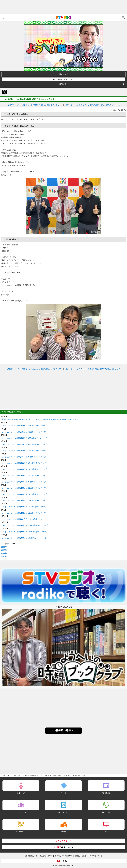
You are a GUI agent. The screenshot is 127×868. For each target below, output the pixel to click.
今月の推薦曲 (106, 812)
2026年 (4, 547)
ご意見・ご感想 (81, 856)
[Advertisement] (63, 7)
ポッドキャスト (63, 812)
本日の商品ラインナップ (63, 79)
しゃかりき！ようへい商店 (20, 775)
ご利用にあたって (31, 856)
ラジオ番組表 (106, 793)
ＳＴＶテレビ (106, 832)
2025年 (4, 550)
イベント (63, 793)
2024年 (4, 553)
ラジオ (9, 775)
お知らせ (63, 84)
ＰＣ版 (64, 861)
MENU (4, 17)
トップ (3, 775)
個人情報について (46, 856)
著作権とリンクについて (64, 856)
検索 (123, 17)
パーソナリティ (21, 812)
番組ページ (21, 793)
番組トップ (63, 74)
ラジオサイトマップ (95, 856)
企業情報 (63, 832)
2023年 (4, 556)
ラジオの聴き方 (21, 832)
